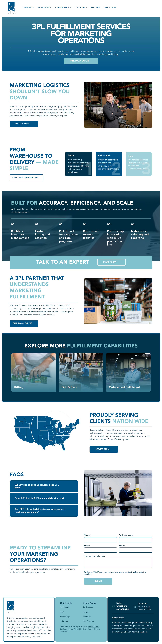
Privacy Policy (73, 629)
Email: (87, 546)
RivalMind (65, 631)
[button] (44, 486)
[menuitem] (28, 8)
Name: (87, 535)
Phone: (122, 546)
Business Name (126, 535)
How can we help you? (94, 556)
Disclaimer (83, 629)
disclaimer (88, 574)
